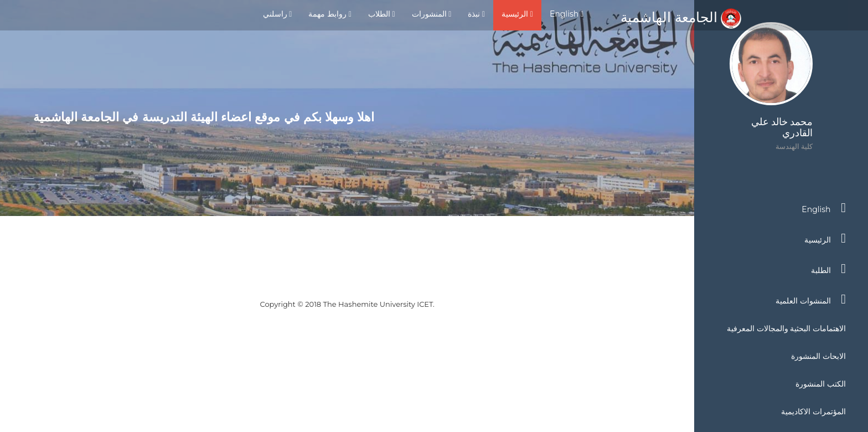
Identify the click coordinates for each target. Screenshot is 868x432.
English (567, 14)
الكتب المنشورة (821, 384)
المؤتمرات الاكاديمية (813, 412)
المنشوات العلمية (811, 299)
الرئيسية (517, 14)
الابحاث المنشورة (818, 356)
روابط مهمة (330, 14)
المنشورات (432, 14)
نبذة (476, 14)
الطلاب (382, 14)
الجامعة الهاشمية (681, 17)
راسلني (278, 14)
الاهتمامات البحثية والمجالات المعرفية (786, 328)
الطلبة (828, 269)
